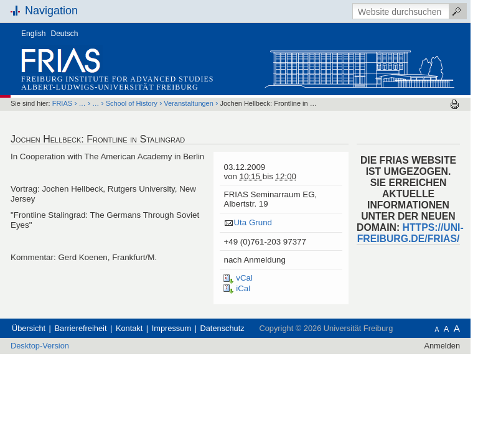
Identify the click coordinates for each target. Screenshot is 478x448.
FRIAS (62, 103)
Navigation (51, 11)
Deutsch (65, 34)
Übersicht (29, 328)
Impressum (171, 328)
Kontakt (129, 328)
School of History (132, 103)
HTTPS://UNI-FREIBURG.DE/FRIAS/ (410, 233)
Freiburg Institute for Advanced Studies (117, 79)
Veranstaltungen (189, 103)
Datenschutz (223, 328)
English (33, 34)
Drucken (455, 104)
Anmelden (442, 346)
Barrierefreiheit (81, 328)
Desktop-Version (40, 346)
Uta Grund (253, 222)
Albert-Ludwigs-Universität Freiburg (110, 87)
